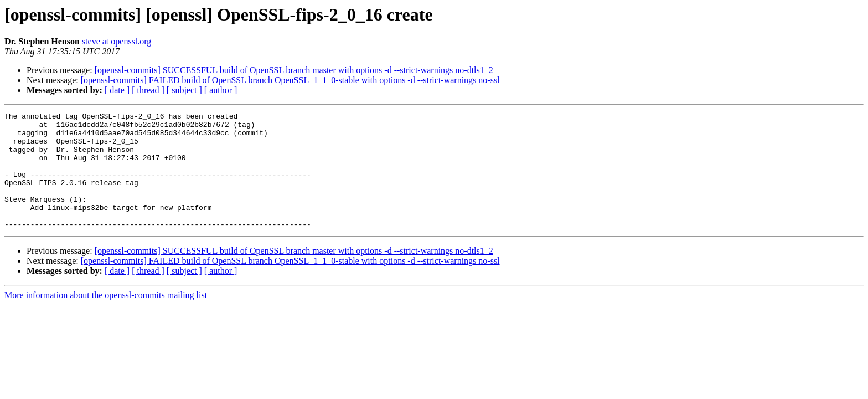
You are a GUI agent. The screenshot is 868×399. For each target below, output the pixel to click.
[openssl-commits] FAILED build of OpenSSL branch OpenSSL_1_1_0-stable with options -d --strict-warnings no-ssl (290, 80)
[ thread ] (148, 90)
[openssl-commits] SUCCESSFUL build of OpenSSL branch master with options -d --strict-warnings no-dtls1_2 (294, 70)
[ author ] (221, 90)
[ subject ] (184, 90)
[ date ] (117, 90)
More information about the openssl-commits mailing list (106, 318)
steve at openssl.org (117, 41)
